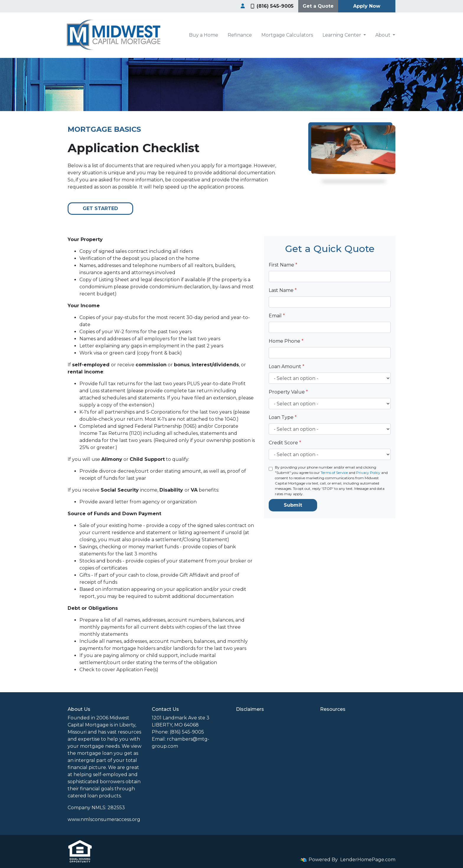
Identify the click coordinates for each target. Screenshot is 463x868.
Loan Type (283, 417)
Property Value (288, 392)
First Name (283, 265)
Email (277, 316)
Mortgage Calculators (287, 35)
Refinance (240, 35)
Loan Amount (287, 366)
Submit (293, 505)
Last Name (283, 290)
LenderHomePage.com (368, 860)
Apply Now (367, 6)
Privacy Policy (368, 473)
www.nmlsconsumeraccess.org (104, 819)
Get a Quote (318, 6)
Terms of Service (334, 473)
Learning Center (342, 35)
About (383, 35)
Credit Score (285, 443)
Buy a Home (204, 35)
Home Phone (286, 341)
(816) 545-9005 (272, 6)
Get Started (100, 208)
